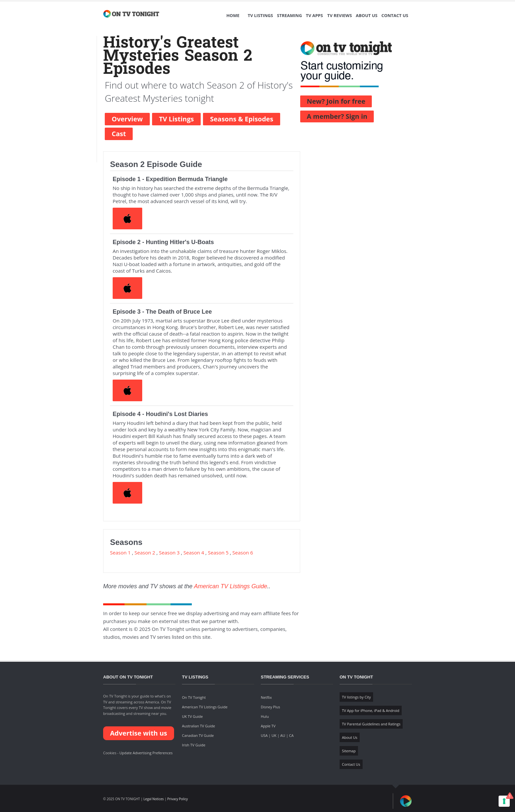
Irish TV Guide (194, 745)
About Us (367, 15)
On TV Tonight (194, 697)
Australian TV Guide (199, 726)
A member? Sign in (337, 116)
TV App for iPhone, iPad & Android (371, 710)
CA (291, 735)
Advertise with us (139, 733)
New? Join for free (336, 101)
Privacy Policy (177, 799)
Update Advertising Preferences (146, 753)
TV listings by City (356, 697)
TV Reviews (339, 15)
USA (264, 735)
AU (283, 735)
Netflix (266, 697)
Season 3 (169, 552)
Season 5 (218, 552)
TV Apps (314, 15)
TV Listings (260, 15)
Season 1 (120, 552)
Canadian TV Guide (198, 735)
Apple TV (268, 726)
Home (233, 15)
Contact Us (395, 15)
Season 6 (243, 552)
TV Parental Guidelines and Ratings (371, 724)
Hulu (265, 716)
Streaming (289, 15)
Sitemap (349, 751)
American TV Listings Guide (230, 586)
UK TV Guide (192, 716)
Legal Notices (154, 799)
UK (274, 735)
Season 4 (194, 552)
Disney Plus (270, 707)
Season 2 (145, 552)
